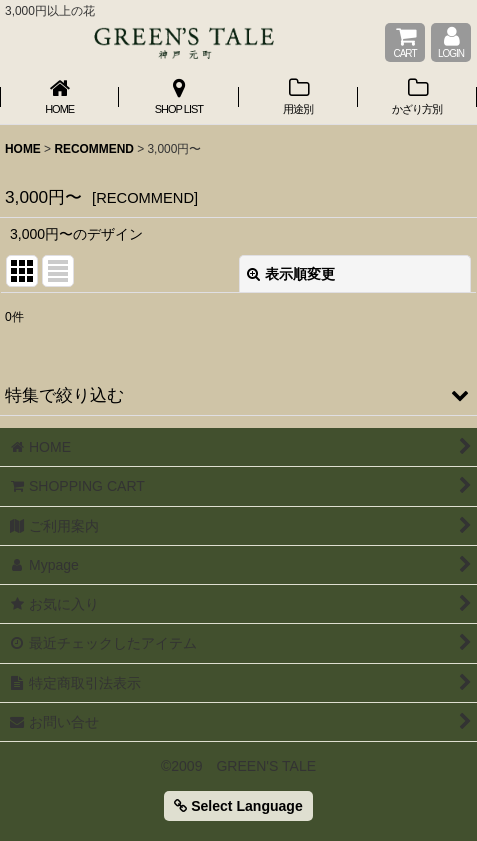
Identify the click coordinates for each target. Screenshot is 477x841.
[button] (238, 395)
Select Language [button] (238, 806)
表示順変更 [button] (291, 274)
